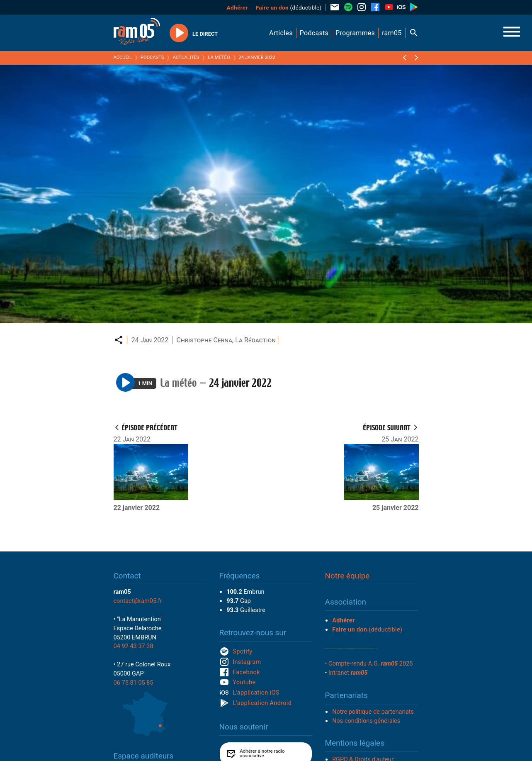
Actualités (186, 57)
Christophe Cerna (205, 340)
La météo (219, 57)
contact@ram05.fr (138, 601)
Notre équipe (347, 576)
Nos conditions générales (366, 721)
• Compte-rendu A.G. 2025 (369, 663)
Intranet (348, 673)
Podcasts (152, 57)
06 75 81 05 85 (134, 683)
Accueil (123, 57)
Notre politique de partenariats (373, 712)
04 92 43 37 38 (134, 646)
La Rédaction (255, 340)
